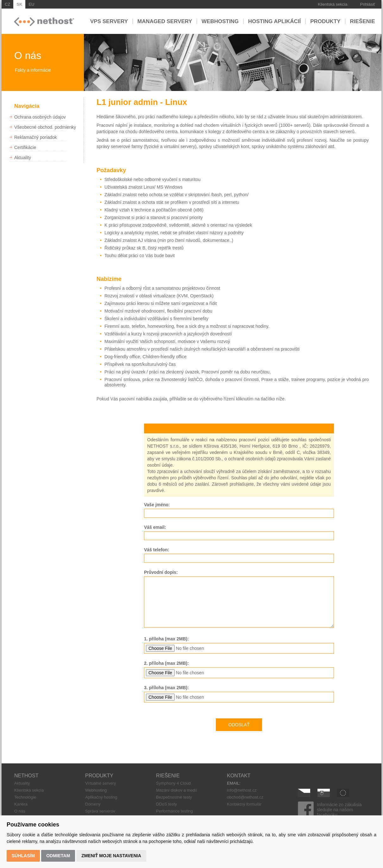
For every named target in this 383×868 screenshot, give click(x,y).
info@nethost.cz (242, 790)
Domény (93, 804)
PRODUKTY (99, 776)
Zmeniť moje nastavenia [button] (111, 856)
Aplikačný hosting (101, 797)
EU (31, 4)
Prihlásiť (368, 4)
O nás (20, 811)
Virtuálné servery (100, 783)
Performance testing (174, 811)
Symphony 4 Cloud (173, 783)
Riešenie (363, 21)
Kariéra (21, 804)
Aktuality (22, 783)
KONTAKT (239, 776)
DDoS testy (166, 804)
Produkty (325, 21)
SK (19, 4)
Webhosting (220, 21)
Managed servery (165, 21)
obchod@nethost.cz (245, 797)
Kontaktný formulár (244, 804)
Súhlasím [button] (23, 856)
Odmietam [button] (58, 856)
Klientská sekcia (333, 4)
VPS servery (109, 21)
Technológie (25, 797)
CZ (7, 4)
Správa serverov (100, 811)
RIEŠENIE (168, 776)
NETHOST (26, 776)
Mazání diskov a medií (176, 790)
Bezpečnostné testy (174, 797)
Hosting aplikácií (275, 21)
